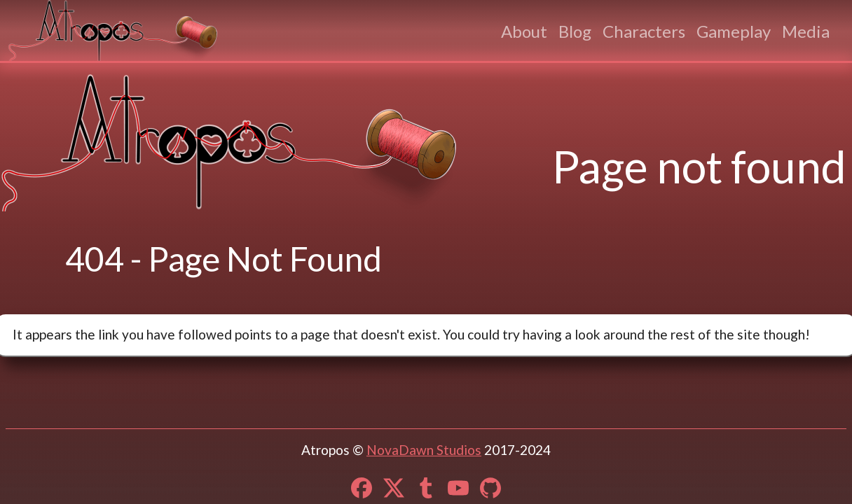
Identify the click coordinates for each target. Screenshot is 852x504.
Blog (575, 31)
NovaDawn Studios (424, 450)
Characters (644, 31)
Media (806, 31)
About (524, 31)
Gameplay (734, 31)
